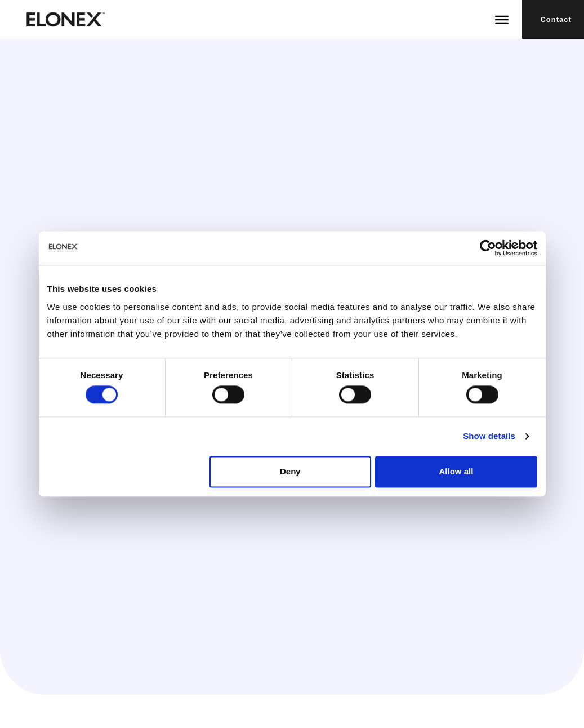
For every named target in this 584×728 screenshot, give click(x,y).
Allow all (456, 471)
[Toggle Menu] (502, 19)
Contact (556, 19)
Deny (290, 471)
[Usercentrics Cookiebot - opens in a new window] (488, 248)
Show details (489, 436)
